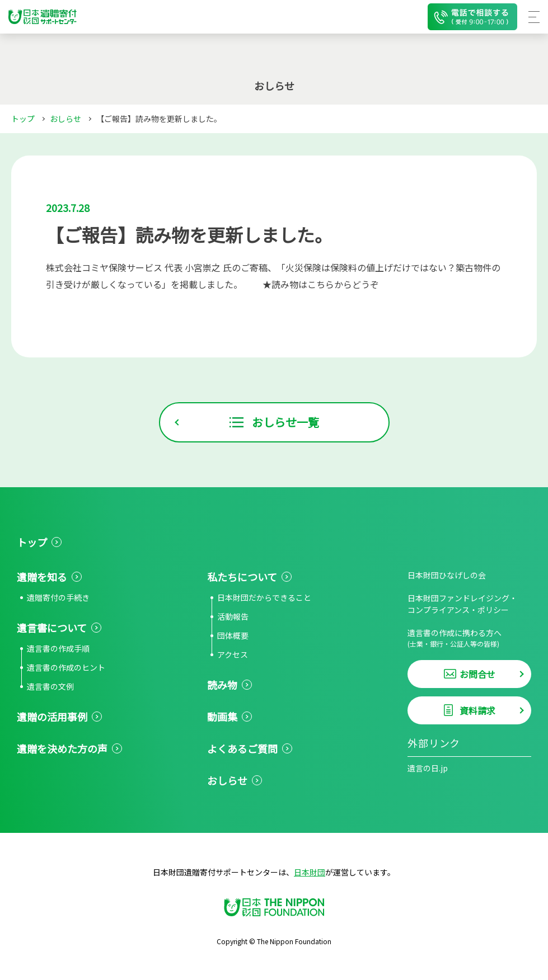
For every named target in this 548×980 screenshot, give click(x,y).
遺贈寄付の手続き (58, 597)
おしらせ (65, 119)
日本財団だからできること (264, 597)
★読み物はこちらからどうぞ (321, 284)
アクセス (233, 654)
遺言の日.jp (428, 768)
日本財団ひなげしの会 (447, 575)
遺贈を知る (42, 577)
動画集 (222, 717)
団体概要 (233, 635)
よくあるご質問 (242, 748)
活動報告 (233, 616)
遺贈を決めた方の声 (62, 748)
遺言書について (52, 628)
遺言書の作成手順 (58, 648)
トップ (23, 119)
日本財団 (310, 872)
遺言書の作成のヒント (66, 667)
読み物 (222, 685)
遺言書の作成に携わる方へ (469, 638)
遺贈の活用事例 (52, 717)
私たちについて (242, 577)
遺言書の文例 (50, 686)
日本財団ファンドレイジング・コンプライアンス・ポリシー (462, 604)
